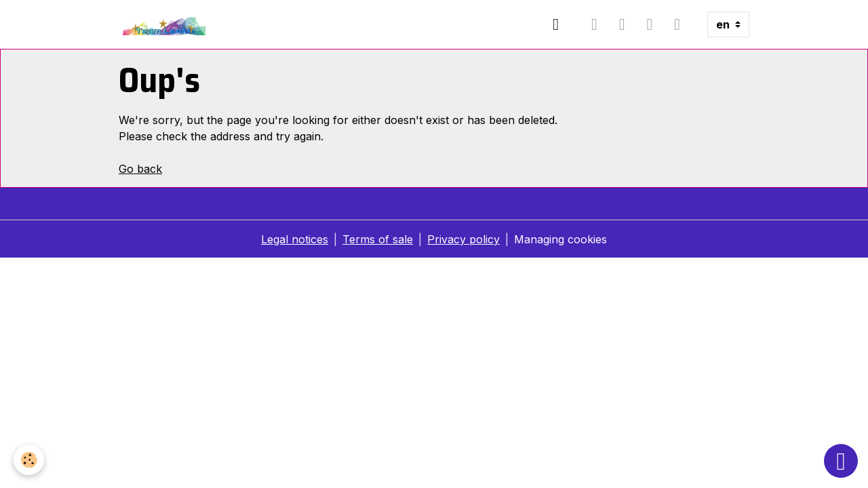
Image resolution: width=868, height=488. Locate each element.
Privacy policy (463, 239)
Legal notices (295, 239)
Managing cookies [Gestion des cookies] (560, 239)
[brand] (165, 24)
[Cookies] (29, 460)
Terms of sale (378, 239)
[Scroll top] (841, 461)
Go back (140, 169)
